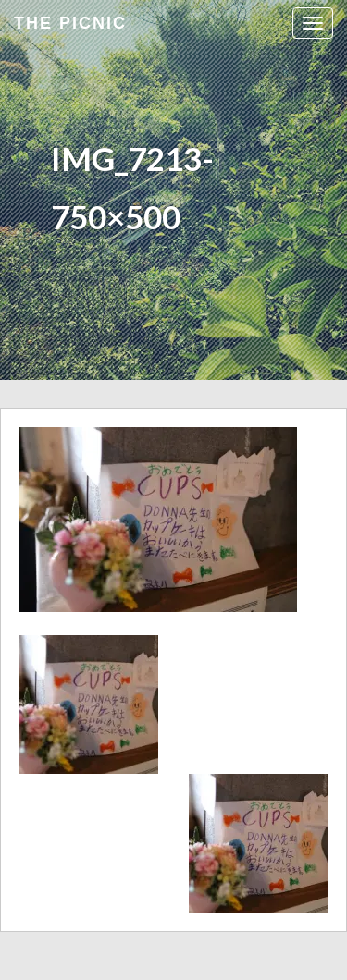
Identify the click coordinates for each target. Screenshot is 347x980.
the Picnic (70, 23)
